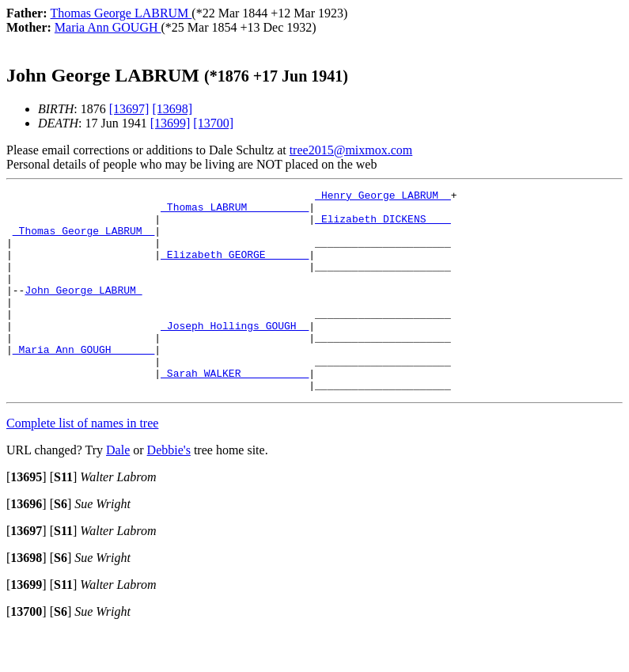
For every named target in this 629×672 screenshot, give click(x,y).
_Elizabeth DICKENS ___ (383, 226)
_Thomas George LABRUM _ (83, 240)
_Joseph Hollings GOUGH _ (235, 354)
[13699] (171, 123)
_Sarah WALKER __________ (235, 411)
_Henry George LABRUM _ (383, 197)
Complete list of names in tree (82, 463)
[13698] (172, 109)
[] (27, 517)
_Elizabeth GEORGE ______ (235, 268)
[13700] (213, 123)
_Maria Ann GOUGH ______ (83, 382)
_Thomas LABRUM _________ (235, 211)
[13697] (129, 109)
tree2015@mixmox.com (351, 150)
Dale (118, 490)
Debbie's (169, 490)
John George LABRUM (83, 311)
